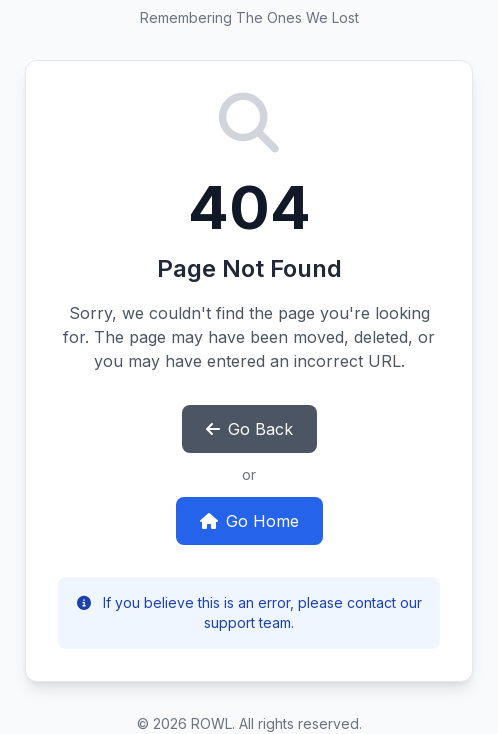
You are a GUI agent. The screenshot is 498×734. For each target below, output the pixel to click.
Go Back (249, 429)
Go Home (249, 521)
